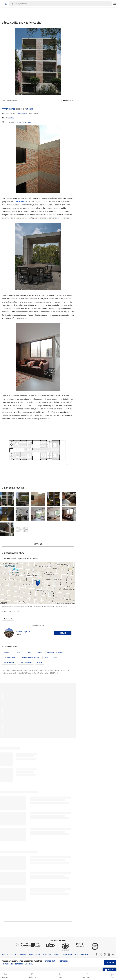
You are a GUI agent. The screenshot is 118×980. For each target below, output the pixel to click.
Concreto (18, 653)
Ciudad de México (22, 202)
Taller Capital (22, 113)
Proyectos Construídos (55, 653)
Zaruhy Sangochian (24, 122)
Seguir (63, 633)
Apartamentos (8, 109)
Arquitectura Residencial (30, 658)
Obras (40, 653)
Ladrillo (29, 653)
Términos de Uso (50, 961)
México (30, 109)
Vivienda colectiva (51, 658)
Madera (6, 653)
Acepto (110, 962)
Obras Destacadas (10, 658)
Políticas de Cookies (23, 964)
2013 (12, 118)
